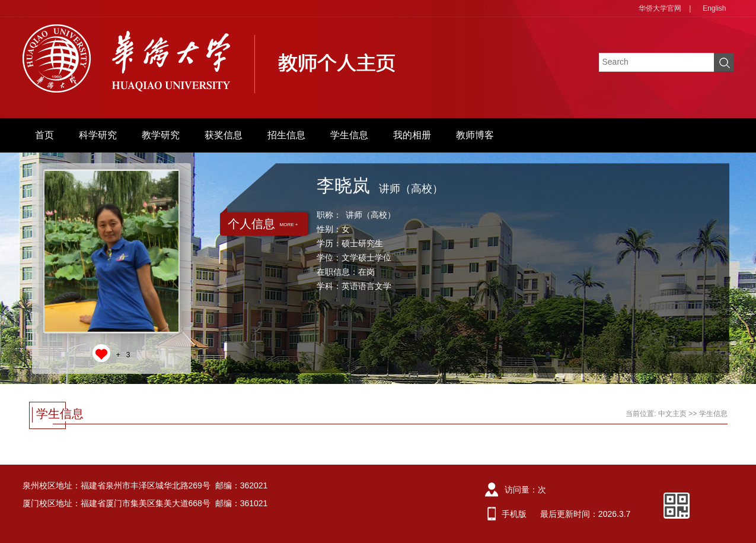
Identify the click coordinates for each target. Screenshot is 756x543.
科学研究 (98, 135)
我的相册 (412, 135)
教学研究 (161, 135)
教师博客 (475, 135)
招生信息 (286, 135)
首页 (44, 135)
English (714, 8)
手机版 (514, 514)
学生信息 (349, 135)
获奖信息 (224, 135)
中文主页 (672, 414)
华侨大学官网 (660, 8)
